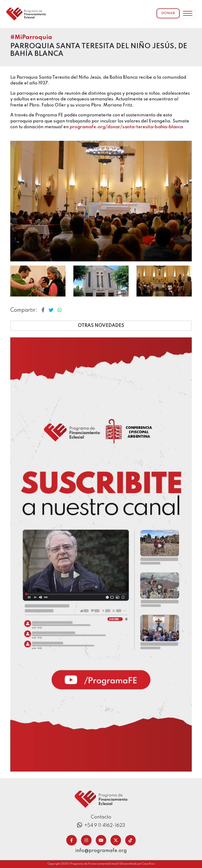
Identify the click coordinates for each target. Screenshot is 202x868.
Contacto (101, 817)
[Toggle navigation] (188, 14)
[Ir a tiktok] (130, 840)
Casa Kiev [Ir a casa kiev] (148, 864)
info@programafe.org (101, 851)
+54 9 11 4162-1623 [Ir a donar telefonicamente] (101, 825)
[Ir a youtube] (101, 840)
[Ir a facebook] (72, 840)
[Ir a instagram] (86, 840)
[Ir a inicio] (101, 799)
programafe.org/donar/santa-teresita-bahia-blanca (126, 127)
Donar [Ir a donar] (168, 13)
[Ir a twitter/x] (116, 840)
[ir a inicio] (26, 14)
